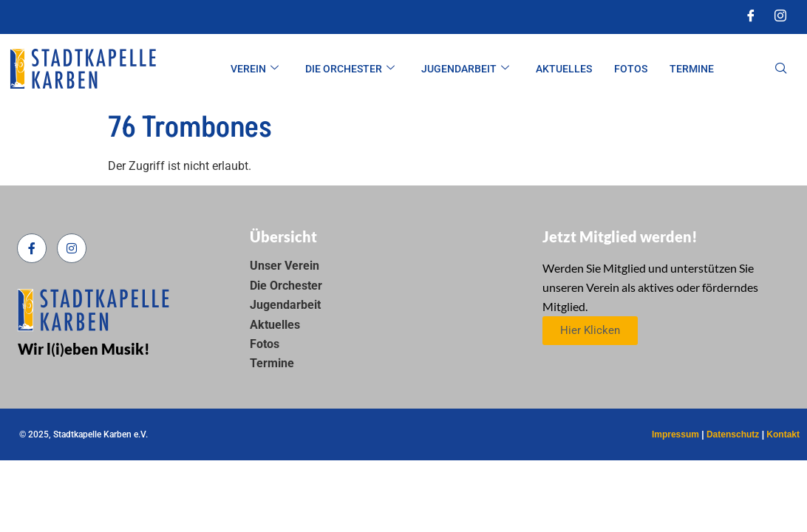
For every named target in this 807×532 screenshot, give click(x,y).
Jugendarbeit (465, 69)
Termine (692, 69)
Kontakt (783, 434)
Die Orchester (350, 69)
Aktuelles (564, 69)
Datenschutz (733, 434)
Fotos (631, 69)
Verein (255, 69)
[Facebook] (751, 17)
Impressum (675, 434)
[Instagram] (780, 17)
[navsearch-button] (781, 69)
